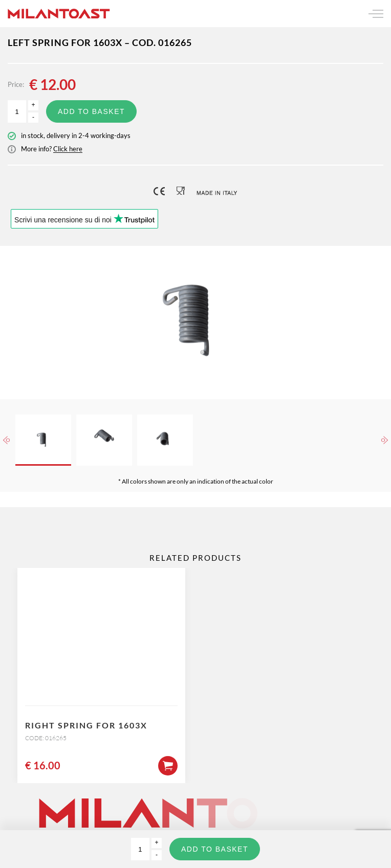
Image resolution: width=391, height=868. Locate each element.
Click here (68, 149)
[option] (196, 323)
